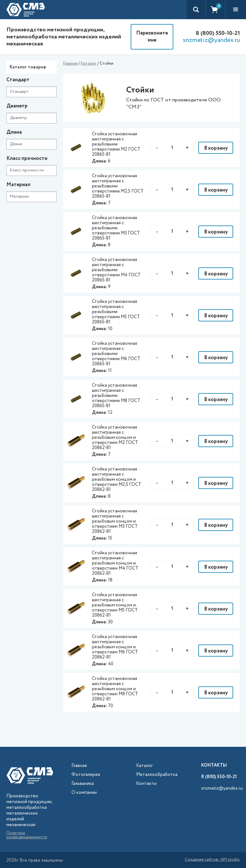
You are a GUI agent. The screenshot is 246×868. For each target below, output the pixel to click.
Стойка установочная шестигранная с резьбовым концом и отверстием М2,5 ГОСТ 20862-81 (117, 479)
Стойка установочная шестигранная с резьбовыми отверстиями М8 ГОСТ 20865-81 (116, 396)
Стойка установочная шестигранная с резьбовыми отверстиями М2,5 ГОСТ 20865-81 (118, 186)
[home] (26, 10)
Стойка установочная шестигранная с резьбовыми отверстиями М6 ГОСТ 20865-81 (116, 354)
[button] (236, 10)
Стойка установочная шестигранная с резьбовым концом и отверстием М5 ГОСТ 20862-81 (115, 605)
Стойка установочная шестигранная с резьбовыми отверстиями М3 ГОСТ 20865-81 (116, 228)
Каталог (89, 63)
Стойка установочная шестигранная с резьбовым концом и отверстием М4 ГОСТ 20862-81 (115, 563)
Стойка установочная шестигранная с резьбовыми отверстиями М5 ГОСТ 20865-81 (116, 312)
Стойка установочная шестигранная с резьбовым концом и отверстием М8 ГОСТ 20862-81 (115, 689)
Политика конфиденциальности (27, 835)
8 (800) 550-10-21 (218, 33)
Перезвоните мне (152, 37)
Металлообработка (157, 775)
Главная (70, 63)
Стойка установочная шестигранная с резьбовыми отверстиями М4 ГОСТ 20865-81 (116, 270)
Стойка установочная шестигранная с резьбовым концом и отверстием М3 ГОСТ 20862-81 (115, 521)
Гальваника (83, 784)
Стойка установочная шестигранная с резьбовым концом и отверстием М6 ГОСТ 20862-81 (115, 647)
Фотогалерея (86, 775)
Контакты (146, 784)
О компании (84, 793)
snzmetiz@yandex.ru (211, 40)
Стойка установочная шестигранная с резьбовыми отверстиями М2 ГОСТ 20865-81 (116, 144)
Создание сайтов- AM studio (212, 860)
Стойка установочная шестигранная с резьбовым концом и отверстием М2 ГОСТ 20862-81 (115, 438)
